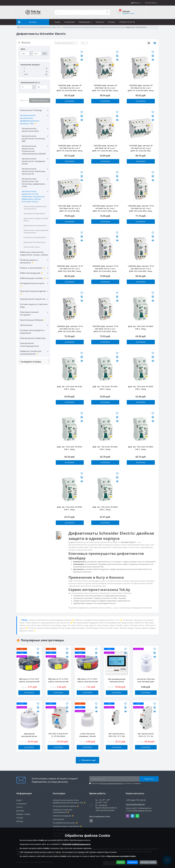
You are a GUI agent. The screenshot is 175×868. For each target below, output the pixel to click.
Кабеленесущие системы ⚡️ (33, 278)
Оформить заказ (128, 13)
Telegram (132, 814)
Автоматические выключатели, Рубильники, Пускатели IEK (34, 171)
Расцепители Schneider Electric (35, 237)
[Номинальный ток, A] (27, 87)
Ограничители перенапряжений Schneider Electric (36, 231)
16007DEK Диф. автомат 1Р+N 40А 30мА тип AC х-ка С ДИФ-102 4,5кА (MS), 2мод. (105, 329)
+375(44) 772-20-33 (127, 22)
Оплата (20, 805)
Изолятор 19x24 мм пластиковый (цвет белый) (146, 682)
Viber (128, 814)
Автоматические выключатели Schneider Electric (35, 208)
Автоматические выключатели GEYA (30, 130)
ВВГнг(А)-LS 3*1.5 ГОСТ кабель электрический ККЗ (58, 682)
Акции (58, 22)
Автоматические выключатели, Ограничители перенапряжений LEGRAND (34, 150)
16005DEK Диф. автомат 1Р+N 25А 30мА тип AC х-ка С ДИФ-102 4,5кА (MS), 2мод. (141, 269)
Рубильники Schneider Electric (35, 242)
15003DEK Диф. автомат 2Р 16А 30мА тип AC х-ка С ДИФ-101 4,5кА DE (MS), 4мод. (70, 88)
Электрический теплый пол (33, 299)
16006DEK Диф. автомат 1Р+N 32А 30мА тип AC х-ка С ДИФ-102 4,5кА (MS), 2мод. (70, 329)
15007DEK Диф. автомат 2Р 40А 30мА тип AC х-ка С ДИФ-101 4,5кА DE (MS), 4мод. (105, 148)
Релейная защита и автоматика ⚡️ (29, 261)
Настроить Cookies (148, 862)
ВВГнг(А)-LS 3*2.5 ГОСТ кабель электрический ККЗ (29, 682)
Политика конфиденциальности (112, 782)
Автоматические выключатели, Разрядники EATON (33, 161)
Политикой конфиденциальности (76, 844)
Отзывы (111, 22)
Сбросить (24, 100)
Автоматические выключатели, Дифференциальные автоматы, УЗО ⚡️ (30, 119)
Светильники (26, 325)
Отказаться (132, 862)
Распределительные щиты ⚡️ (32, 285)
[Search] (107, 12)
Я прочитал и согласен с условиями (116, 782)
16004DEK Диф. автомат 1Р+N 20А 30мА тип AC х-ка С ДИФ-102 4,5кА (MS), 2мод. (105, 269)
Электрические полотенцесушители (29, 345)
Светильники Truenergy (31, 110)
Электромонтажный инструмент (29, 313)
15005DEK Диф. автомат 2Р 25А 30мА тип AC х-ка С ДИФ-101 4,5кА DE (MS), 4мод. (141, 88)
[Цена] (25, 53)
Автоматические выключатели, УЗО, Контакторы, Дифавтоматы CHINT (34, 183)
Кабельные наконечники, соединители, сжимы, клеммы (34, 253)
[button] (151, 3)
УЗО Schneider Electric (32, 247)
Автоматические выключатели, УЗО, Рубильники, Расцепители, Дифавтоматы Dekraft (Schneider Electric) (33, 196)
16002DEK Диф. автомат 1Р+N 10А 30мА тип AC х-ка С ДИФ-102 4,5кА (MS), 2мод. (141, 208)
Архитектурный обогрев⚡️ (33, 320)
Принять (121, 862)
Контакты (100, 22)
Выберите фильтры (40, 100)
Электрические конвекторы (33, 338)
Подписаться (149, 777)
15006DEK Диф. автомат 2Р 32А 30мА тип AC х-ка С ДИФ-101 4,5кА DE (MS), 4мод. (70, 148)
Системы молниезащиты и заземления (32, 332)
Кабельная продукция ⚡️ (32, 273)
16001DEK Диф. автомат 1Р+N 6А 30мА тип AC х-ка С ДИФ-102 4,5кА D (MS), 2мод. (105, 208)
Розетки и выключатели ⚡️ (33, 268)
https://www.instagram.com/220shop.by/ (91, 819)
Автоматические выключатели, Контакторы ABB (34, 139)
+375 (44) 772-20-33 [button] (136, 798)
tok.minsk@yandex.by (135, 803)
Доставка (20, 809)
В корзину (70, 101)
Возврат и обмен (23, 812)
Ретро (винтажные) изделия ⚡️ (33, 292)
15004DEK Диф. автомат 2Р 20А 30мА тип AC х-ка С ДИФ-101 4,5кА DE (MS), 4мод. (105, 88)
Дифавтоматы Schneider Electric (35, 226)
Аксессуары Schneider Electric (34, 214)
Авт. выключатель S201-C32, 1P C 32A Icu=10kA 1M (117, 736)
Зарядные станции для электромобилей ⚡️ (31, 352)
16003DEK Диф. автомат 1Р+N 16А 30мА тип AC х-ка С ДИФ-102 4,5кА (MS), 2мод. (70, 269)
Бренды (20, 819)
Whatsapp (137, 814)
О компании (69, 22)
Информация (85, 22)
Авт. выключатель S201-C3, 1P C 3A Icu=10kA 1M (146, 736)
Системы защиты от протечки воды (34, 306)
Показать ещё (88, 758)
